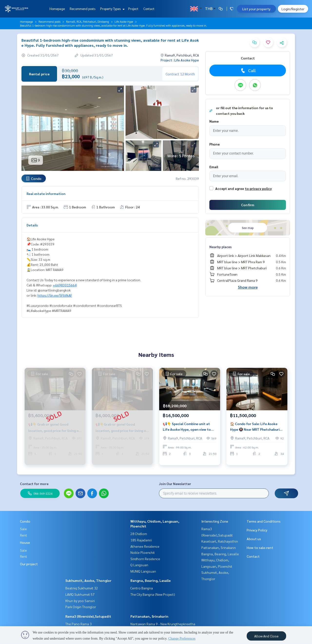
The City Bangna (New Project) (153, 594)
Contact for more (34, 484)
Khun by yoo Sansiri (80, 601)
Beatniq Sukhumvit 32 (82, 588)
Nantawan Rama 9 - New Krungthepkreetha (163, 624)
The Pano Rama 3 (78, 624)
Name (214, 121)
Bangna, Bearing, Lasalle (151, 580)
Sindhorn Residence (145, 559)
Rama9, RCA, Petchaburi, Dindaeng (88, 21)
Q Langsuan (139, 565)
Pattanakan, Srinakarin (149, 616)
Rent (24, 535)
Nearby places (220, 247)
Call (248, 70)
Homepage (57, 9)
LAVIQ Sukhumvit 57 (80, 594)
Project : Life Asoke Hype (180, 60)
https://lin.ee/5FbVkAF (55, 295)
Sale (23, 529)
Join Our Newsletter (175, 484)
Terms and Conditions (264, 521)
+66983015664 (65, 285)
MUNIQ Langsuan (143, 571)
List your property (256, 9)
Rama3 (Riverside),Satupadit (88, 616)
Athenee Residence (145, 546)
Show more (248, 287)
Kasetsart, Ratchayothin (220, 541)
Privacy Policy (257, 530)
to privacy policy (258, 188)
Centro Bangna (142, 588)
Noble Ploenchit (143, 552)
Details (32, 225)
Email (214, 167)
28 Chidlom (139, 534)
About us (254, 539)
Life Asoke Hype (124, 21)
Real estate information (46, 194)
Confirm (248, 205)
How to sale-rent (260, 547)
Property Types (112, 9)
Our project (29, 564)
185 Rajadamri (141, 540)
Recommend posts (83, 9)
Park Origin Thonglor (81, 607)
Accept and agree (230, 188)
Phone (214, 144)
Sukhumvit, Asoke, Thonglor (88, 580)
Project (133, 9)
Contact (149, 9)
